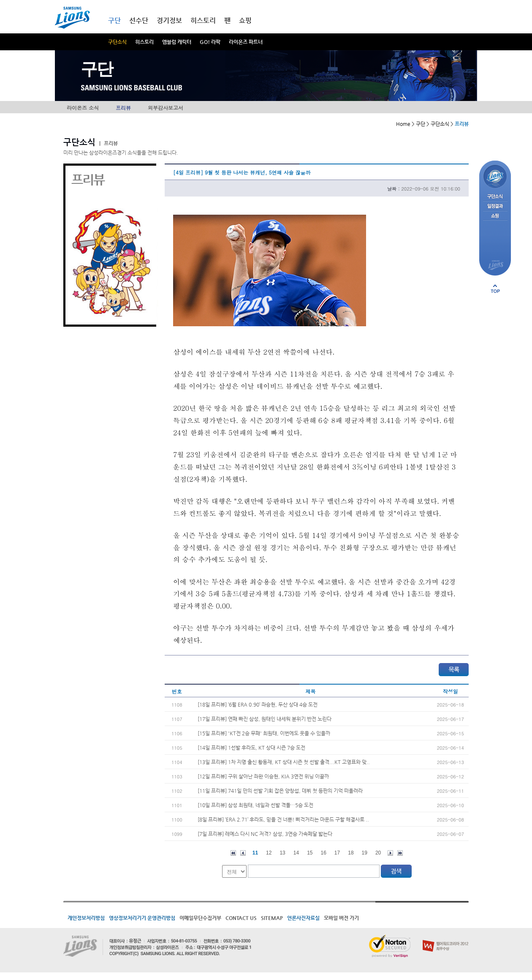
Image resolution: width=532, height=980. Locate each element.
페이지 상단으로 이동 (495, 289)
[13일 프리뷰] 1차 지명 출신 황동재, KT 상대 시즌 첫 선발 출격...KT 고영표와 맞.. (284, 762)
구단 (114, 20)
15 (310, 853)
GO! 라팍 (210, 42)
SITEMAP (272, 918)
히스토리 (144, 42)
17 (337, 853)
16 (324, 853)
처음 (233, 853)
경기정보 (169, 20)
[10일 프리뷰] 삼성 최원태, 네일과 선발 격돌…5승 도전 (255, 805)
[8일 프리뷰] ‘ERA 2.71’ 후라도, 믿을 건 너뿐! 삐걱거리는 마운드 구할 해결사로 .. (283, 819)
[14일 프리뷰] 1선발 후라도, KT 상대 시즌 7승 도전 (251, 748)
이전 (243, 853)
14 (296, 853)
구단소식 (117, 42)
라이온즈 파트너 (246, 42)
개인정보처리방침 (86, 918)
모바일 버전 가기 (341, 918)
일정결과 (495, 206)
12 (269, 853)
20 (378, 853)
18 (351, 853)
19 (365, 853)
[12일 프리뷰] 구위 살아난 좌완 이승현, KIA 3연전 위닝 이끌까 (263, 776)
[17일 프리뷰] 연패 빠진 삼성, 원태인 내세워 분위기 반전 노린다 (265, 719)
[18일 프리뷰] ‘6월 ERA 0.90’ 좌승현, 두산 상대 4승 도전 (258, 704)
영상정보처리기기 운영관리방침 (142, 918)
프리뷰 (123, 108)
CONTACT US (241, 918)
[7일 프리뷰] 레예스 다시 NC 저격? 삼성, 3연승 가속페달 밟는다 (265, 834)
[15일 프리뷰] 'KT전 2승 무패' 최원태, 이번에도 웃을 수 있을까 (264, 733)
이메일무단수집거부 (200, 918)
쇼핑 (245, 20)
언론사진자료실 (303, 918)
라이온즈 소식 (83, 108)
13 (282, 853)
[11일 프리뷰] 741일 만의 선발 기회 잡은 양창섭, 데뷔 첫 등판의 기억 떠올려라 (280, 791)
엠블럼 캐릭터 (177, 42)
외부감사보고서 (166, 108)
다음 (390, 853)
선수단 (139, 20)
